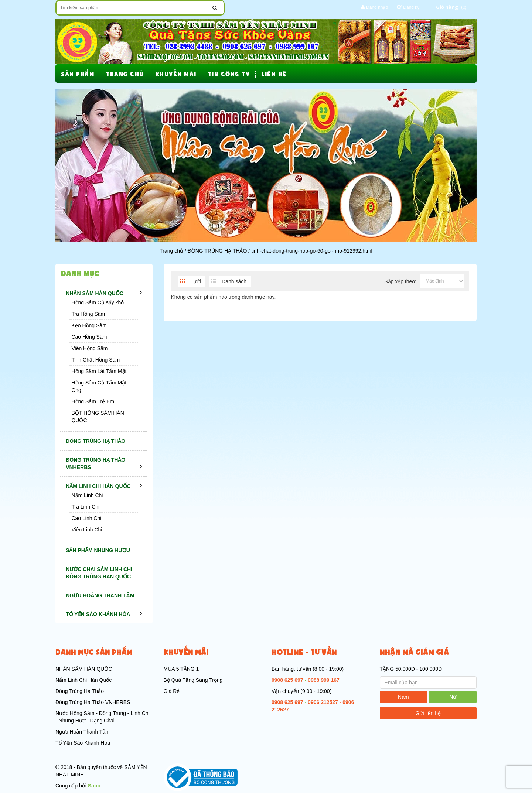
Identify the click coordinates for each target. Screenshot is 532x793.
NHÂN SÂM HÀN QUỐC (84, 669)
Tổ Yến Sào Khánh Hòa (83, 743)
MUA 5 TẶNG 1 (181, 669)
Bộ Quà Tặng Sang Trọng (193, 680)
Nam (403, 697)
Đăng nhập (377, 7)
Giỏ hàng (447, 7)
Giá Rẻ (172, 691)
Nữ (453, 697)
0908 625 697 (287, 680)
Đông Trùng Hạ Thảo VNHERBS (93, 702)
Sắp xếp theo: (400, 281)
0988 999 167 (324, 680)
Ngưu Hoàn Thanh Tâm (83, 732)
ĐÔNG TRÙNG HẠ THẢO (217, 251)
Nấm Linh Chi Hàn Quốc (83, 680)
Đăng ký (411, 7)
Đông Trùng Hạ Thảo (80, 691)
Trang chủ (171, 251)
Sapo (94, 786)
